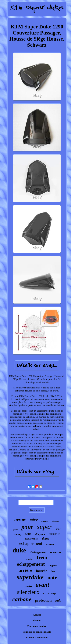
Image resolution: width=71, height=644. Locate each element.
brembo (45, 521)
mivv (34, 520)
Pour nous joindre (37, 626)
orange (50, 544)
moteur (54, 534)
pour (27, 527)
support (53, 565)
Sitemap (37, 620)
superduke (30, 577)
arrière (25, 570)
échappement (31, 543)
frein (42, 558)
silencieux (28, 592)
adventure (55, 521)
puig (58, 600)
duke (19, 550)
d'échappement (31, 539)
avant (43, 585)
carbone (22, 599)
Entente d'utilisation (37, 637)
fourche (42, 571)
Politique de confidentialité (37, 632)
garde (15, 529)
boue (58, 529)
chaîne (30, 559)
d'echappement (38, 552)
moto (28, 586)
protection (43, 600)
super (44, 527)
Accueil (37, 615)
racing (17, 534)
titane (46, 538)
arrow (20, 520)
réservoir (56, 552)
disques (40, 534)
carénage (50, 593)
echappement (31, 564)
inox (53, 571)
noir (52, 578)
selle (28, 534)
